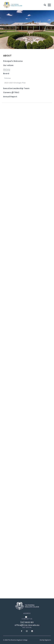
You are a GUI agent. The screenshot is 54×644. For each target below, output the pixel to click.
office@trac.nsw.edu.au (27, 625)
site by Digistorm (45, 640)
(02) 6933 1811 (27, 623)
